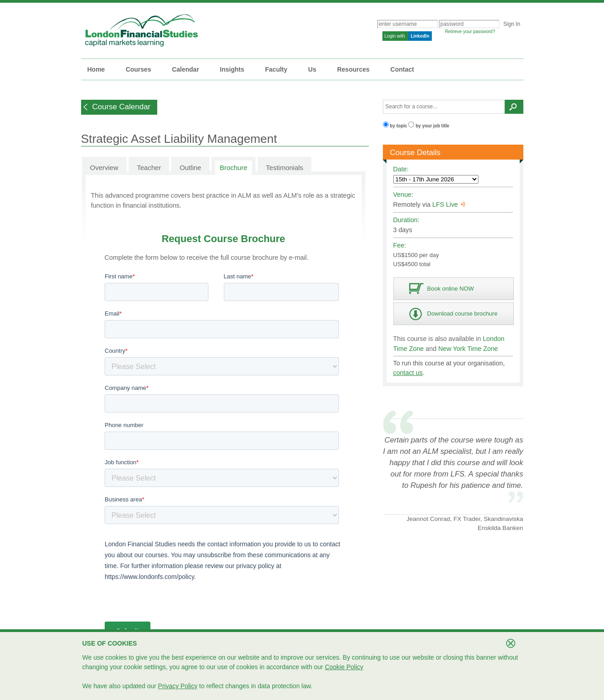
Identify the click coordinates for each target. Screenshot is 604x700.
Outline (190, 168)
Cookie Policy (344, 667)
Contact (402, 69)
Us (312, 69)
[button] (119, 107)
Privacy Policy (178, 686)
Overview (104, 168)
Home (96, 69)
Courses (138, 69)
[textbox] (444, 107)
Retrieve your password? (470, 32)
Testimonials (285, 168)
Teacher (149, 168)
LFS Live (449, 204)
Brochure (234, 168)
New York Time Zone (468, 349)
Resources (353, 69)
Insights (232, 69)
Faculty (276, 69)
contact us (408, 373)
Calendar (185, 69)
